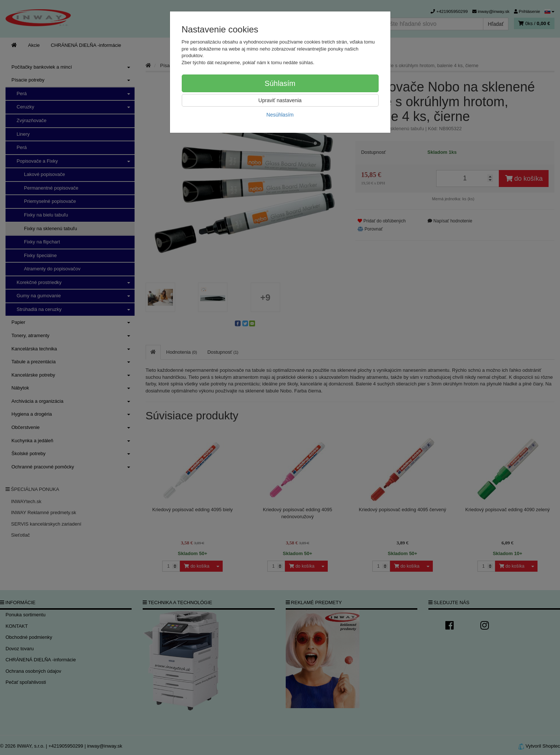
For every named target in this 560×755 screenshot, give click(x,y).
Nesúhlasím (280, 115)
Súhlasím (280, 83)
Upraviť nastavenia (280, 100)
